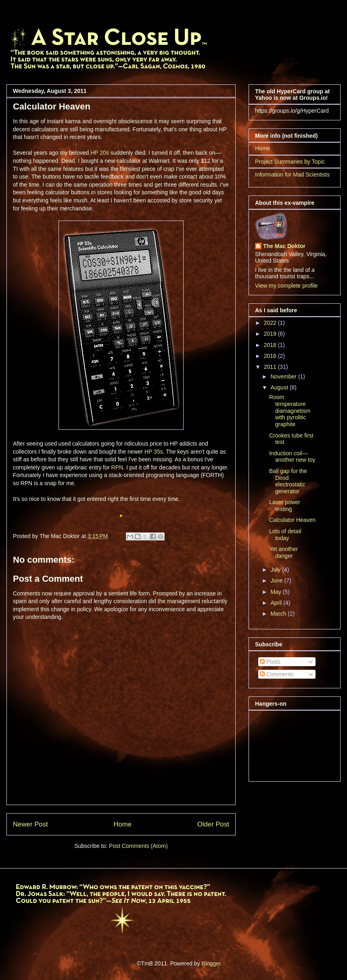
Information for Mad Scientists (292, 175)
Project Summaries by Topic (290, 162)
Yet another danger (283, 552)
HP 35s (154, 452)
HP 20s (100, 153)
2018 (271, 345)
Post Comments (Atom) (138, 846)
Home (122, 824)
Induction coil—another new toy (292, 457)
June (277, 580)
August (280, 387)
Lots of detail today (285, 535)
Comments (277, 674)
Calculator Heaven (292, 520)
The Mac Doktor (284, 246)
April (277, 603)
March (279, 614)
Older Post (213, 824)
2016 (271, 356)
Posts (270, 662)
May (276, 592)
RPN (117, 467)
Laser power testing (285, 506)
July (276, 570)
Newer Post (30, 824)
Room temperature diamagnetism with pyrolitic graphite (290, 411)
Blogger (211, 963)
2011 (271, 367)
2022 (271, 323)
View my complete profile (286, 286)
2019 (271, 334)
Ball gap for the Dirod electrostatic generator (288, 481)
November (284, 376)
